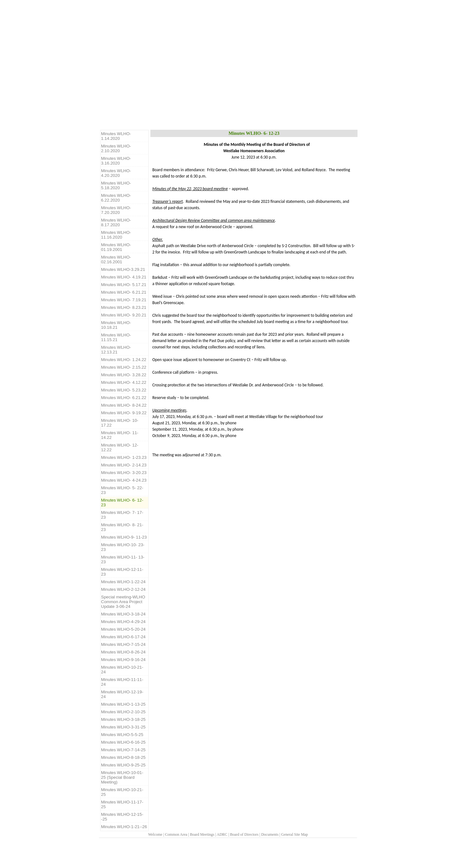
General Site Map (295, 834)
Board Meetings (202, 834)
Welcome (155, 834)
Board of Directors (244, 834)
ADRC (222, 834)
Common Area (176, 834)
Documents (270, 834)
